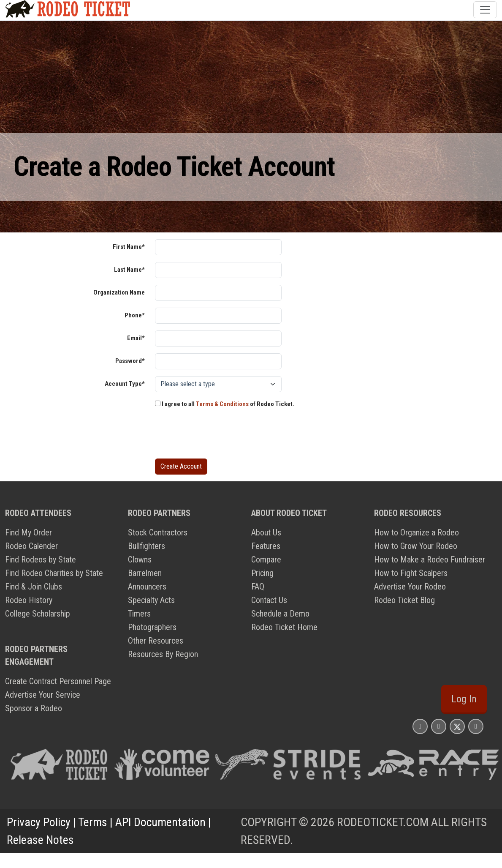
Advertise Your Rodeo (410, 587)
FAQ (258, 587)
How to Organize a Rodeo (417, 532)
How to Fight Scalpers (411, 573)
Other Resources (156, 641)
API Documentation (160, 822)
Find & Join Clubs (34, 587)
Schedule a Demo (280, 614)
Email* (136, 338)
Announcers (147, 587)
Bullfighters (147, 546)
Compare (266, 560)
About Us (266, 532)
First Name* (129, 247)
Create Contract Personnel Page (58, 681)
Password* (130, 361)
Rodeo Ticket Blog (404, 600)
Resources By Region (163, 654)
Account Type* (125, 384)
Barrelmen (145, 573)
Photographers (152, 627)
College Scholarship (38, 614)
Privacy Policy (39, 822)
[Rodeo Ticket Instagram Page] (420, 726)
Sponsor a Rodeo (34, 708)
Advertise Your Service (43, 695)
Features (266, 546)
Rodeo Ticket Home (284, 627)
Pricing (262, 573)
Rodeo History (29, 600)
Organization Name (119, 292)
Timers (139, 614)
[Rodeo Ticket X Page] (457, 726)
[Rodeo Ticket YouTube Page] (476, 726)
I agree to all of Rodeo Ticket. (225, 404)
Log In (464, 699)
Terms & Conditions (222, 404)
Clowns (140, 560)
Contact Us (269, 600)
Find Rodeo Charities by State (54, 573)
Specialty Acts (151, 600)
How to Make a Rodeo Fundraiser (430, 560)
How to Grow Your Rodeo (416, 546)
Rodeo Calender (31, 546)
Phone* (135, 315)
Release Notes (40, 840)
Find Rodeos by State (41, 560)
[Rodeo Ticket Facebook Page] (439, 726)
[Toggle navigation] (485, 10)
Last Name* (129, 270)
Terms (93, 822)
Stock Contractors (158, 532)
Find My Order (28, 532)
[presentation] (219, 435)
